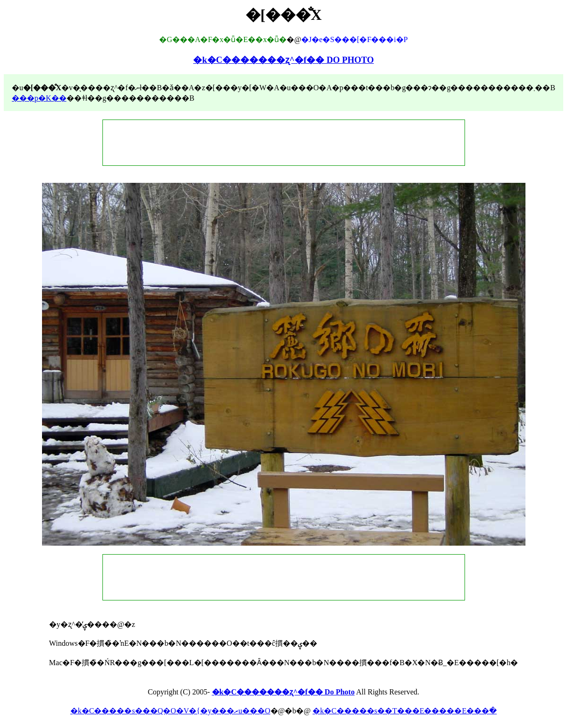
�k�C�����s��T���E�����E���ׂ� (405, 711)
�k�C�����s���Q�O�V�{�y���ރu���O (170, 711)
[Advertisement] (284, 143)
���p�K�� (39, 98)
